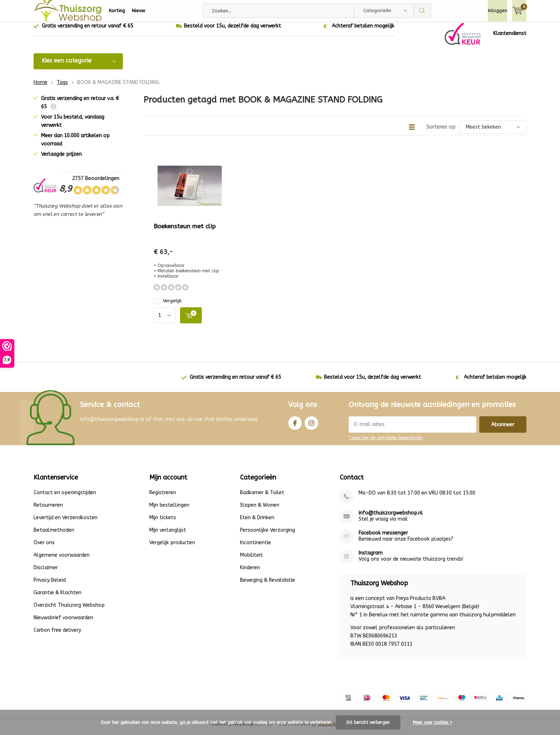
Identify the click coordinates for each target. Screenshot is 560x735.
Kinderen (250, 573)
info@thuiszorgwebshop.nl (391, 518)
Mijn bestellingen (169, 510)
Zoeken (422, 11)
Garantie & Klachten (57, 598)
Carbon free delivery (57, 635)
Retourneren (48, 510)
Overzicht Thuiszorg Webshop (69, 610)
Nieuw (139, 11)
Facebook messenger (383, 538)
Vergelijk (167, 306)
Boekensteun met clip (185, 232)
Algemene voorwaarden (62, 560)
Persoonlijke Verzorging (267, 535)
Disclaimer (46, 573)
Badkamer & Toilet (262, 498)
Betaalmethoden (54, 535)
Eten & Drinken (257, 523)
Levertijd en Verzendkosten (66, 523)
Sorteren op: (441, 132)
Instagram (311, 427)
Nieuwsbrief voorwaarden (63, 623)
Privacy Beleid (50, 585)
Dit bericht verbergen (368, 722)
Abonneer (503, 430)
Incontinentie (256, 548)
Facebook (295, 427)
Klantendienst (510, 39)
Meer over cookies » (432, 722)
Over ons (44, 548)
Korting (117, 11)
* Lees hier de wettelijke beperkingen (386, 443)
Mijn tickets (163, 523)
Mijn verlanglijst (168, 535)
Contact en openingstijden (65, 498)
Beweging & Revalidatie (267, 585)
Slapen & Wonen (260, 510)
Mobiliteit (251, 560)
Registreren (163, 498)
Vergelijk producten (172, 548)
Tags (62, 88)
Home (41, 88)
